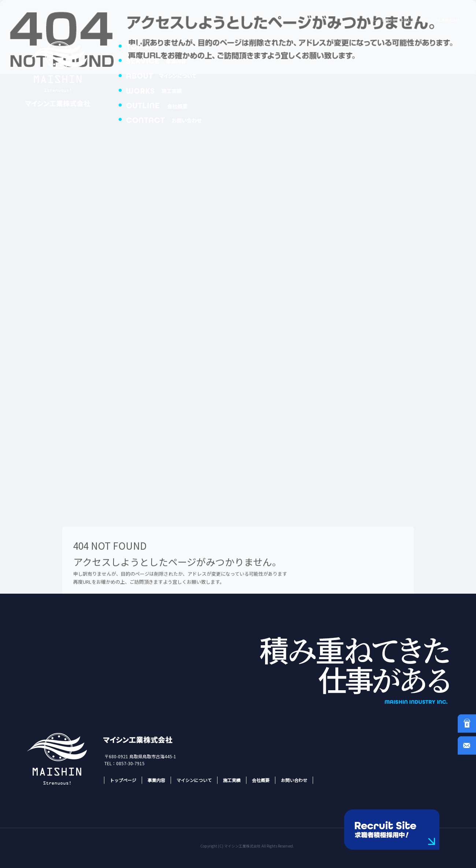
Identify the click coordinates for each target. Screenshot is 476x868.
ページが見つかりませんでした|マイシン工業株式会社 (415, 20)
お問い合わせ (165, 119)
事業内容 (165, 60)
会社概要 (165, 104)
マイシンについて (165, 75)
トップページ (165, 46)
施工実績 (165, 90)
